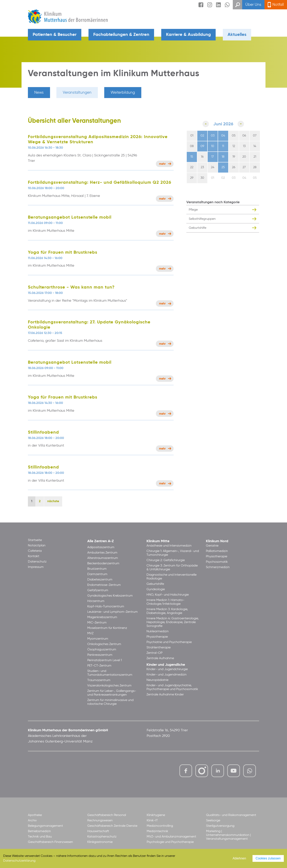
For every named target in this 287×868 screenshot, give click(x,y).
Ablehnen (239, 858)
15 (192, 157)
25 (223, 167)
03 (213, 136)
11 (223, 146)
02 (202, 136)
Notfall (278, 5)
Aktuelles (237, 35)
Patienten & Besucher (55, 35)
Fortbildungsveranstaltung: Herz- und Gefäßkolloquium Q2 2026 (100, 183)
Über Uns (253, 5)
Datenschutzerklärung (19, 861)
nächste (53, 501)
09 (202, 146)
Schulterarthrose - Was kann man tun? (71, 287)
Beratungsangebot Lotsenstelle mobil (70, 217)
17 (213, 157)
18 (223, 157)
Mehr (162, 164)
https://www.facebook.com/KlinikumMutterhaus (186, 771)
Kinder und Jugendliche (166, 665)
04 (223, 136)
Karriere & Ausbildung (188, 35)
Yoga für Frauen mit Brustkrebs (63, 252)
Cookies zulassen (268, 858)
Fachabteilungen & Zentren (121, 35)
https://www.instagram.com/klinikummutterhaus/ (202, 771)
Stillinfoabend (43, 432)
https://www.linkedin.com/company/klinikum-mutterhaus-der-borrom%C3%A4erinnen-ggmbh (218, 772)
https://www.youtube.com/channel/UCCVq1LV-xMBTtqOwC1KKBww (234, 771)
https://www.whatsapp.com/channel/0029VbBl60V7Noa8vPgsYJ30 (250, 771)
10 (213, 146)
